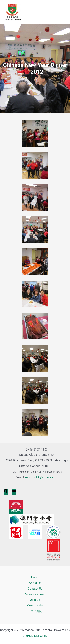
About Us (35, 583)
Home (35, 577)
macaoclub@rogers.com (42, 477)
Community (35, 605)
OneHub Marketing (35, 636)
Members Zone (35, 594)
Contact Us (35, 589)
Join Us (35, 600)
